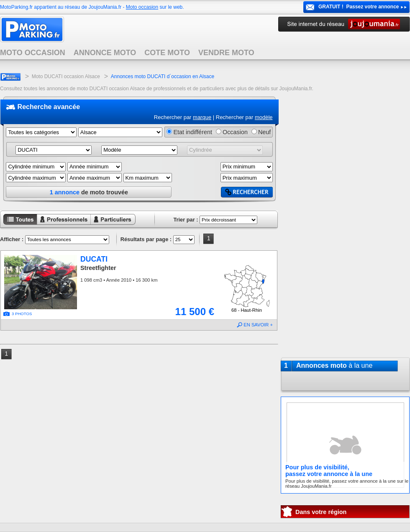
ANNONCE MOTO (105, 53)
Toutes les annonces (18, 225)
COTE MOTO (167, 53)
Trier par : (186, 220)
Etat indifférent (193, 132)
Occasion (235, 132)
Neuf (264, 132)
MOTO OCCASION (33, 53)
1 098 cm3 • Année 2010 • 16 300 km (119, 280)
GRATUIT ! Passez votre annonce (359, 7)
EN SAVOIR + (258, 325)
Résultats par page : (146, 239)
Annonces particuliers (106, 225)
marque (202, 117)
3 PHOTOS (22, 314)
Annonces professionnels (58, 225)
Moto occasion (142, 7)
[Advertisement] (345, 223)
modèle (264, 117)
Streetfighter (98, 268)
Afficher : (12, 239)
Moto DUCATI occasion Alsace (66, 76)
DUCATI (94, 259)
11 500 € (195, 312)
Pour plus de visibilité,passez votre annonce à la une (329, 471)
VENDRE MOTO (226, 53)
